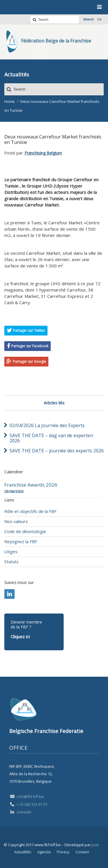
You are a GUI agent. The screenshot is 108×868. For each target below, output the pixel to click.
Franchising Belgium (43, 153)
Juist (95, 845)
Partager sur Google (30, 361)
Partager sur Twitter (29, 330)
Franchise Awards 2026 (31, 485)
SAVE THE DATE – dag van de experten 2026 (51, 438)
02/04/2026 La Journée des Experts (47, 425)
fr (100, 20)
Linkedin (24, 812)
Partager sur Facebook (30, 346)
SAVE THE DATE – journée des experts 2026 (57, 451)
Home (10, 101)
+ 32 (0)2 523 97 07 (32, 804)
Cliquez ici (20, 636)
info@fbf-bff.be (30, 796)
